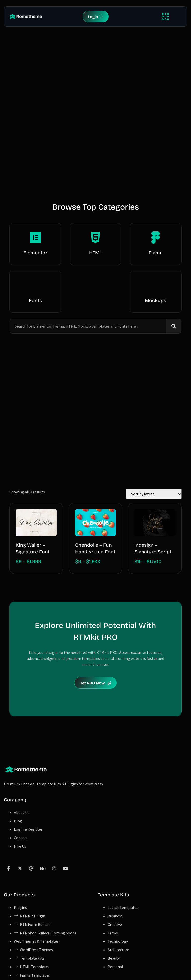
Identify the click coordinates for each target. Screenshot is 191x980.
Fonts (35, 300)
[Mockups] (156, 285)
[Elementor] (35, 237)
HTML (95, 253)
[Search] (174, 326)
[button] (165, 17)
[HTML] (95, 237)
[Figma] (156, 237)
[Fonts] (35, 285)
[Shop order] (154, 494)
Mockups (156, 300)
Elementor (35, 253)
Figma (156, 253)
